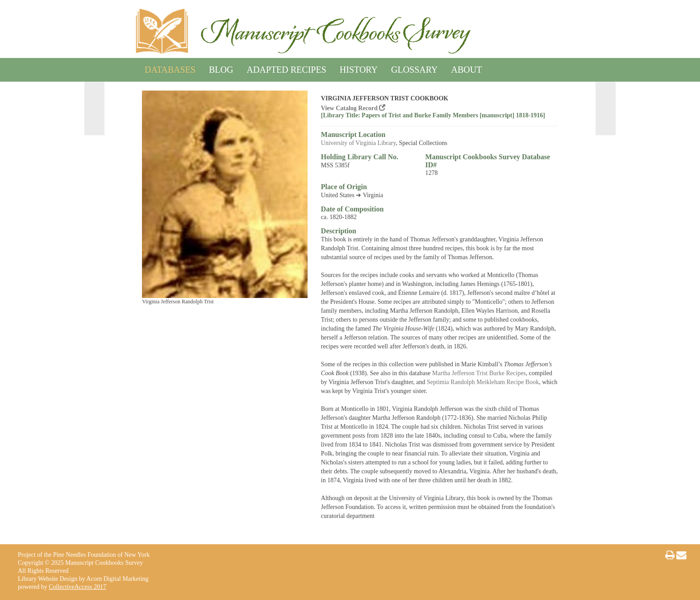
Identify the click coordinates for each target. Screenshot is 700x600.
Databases (170, 68)
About (467, 68)
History (359, 68)
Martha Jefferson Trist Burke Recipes (479, 373)
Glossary (414, 68)
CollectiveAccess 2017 (77, 587)
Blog (221, 68)
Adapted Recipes (286, 68)
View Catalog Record (353, 108)
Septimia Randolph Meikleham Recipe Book (483, 382)
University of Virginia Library (358, 143)
